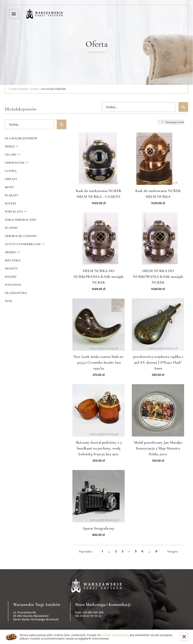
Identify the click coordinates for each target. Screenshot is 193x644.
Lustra (11, 171)
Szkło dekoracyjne (21, 220)
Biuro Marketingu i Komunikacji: (103, 604)
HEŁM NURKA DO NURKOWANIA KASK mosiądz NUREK (99, 277)
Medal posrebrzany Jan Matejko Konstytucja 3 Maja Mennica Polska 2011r (158, 448)
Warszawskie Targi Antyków (37, 604)
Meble (10, 146)
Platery (11, 228)
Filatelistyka (16, 293)
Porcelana (14, 212)
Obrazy (11, 179)
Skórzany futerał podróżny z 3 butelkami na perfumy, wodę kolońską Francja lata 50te (99, 448)
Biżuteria (13, 260)
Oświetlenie (15, 163)
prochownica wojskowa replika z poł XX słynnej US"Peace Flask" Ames (158, 362)
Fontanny (13, 285)
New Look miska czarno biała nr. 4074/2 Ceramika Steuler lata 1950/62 (99, 362)
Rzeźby (11, 203)
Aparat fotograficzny (99, 528)
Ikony (9, 187)
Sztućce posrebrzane (23, 244)
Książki (11, 277)
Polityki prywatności (115, 635)
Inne (9, 301)
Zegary (11, 155)
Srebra (11, 252)
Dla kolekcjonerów (21, 138)
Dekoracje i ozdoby (21, 236)
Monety (11, 269)
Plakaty (12, 195)
